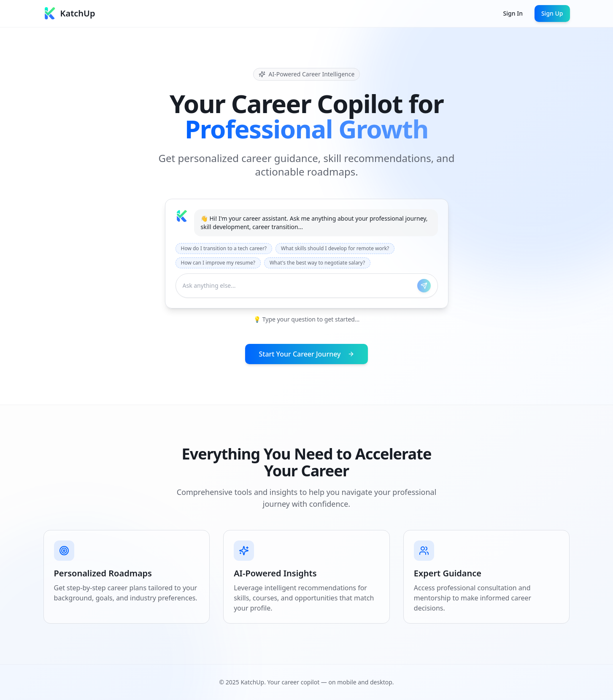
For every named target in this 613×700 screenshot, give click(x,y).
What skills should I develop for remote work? (335, 248)
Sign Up (552, 13)
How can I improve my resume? (218, 263)
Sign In (513, 13)
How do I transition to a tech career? (224, 248)
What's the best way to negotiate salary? (317, 263)
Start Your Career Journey (306, 354)
